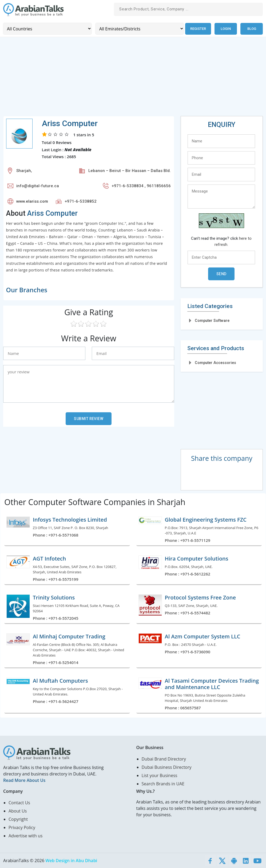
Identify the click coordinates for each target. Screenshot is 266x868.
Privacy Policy (22, 827)
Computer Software (212, 320)
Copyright (18, 819)
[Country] (47, 29)
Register (198, 29)
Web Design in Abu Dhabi (71, 861)
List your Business (160, 775)
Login (226, 29)
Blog (252, 29)
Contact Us (19, 803)
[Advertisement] (133, 78)
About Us (18, 811)
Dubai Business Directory (167, 767)
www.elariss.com (32, 201)
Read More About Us (24, 780)
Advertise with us (25, 836)
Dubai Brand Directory (164, 759)
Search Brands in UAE (163, 784)
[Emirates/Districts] (139, 29)
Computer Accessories (215, 363)
